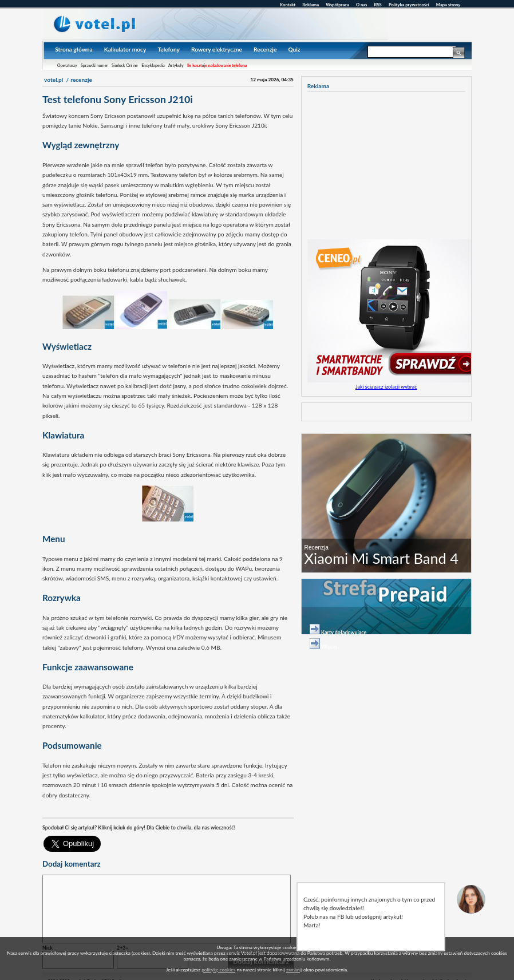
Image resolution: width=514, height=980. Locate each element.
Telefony (168, 49)
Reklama (311, 5)
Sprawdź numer (94, 65)
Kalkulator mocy (125, 49)
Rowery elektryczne (217, 49)
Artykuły (176, 65)
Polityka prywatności (409, 5)
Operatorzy (67, 65)
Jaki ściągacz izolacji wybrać (386, 387)
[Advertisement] (176, 810)
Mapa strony (448, 5)
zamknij (294, 970)
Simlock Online (125, 65)
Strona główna (74, 49)
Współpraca (337, 5)
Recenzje (265, 49)
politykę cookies (218, 970)
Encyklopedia (153, 65)
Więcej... (331, 647)
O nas (362, 5)
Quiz (294, 49)
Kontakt (288, 5)
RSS (378, 5)
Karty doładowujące (344, 632)
